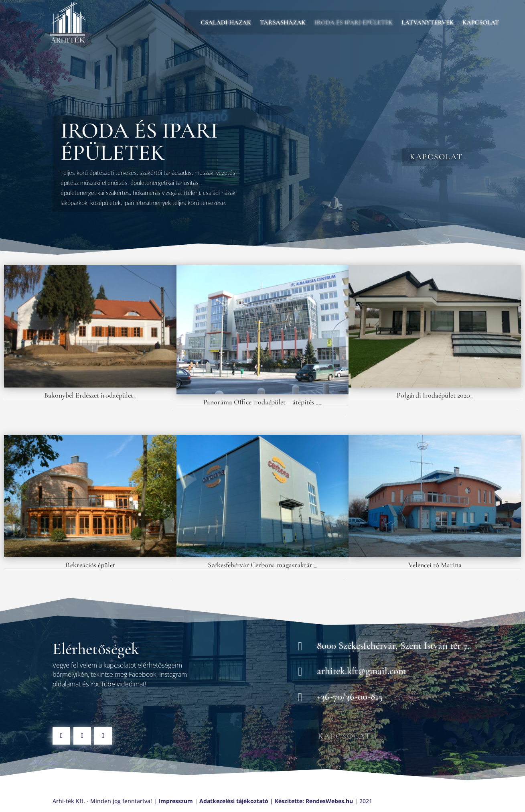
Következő (172, 410)
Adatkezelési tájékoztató (234, 801)
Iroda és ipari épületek (354, 23)
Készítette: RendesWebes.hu (314, 801)
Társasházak (283, 23)
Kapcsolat (481, 23)
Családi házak (226, 23)
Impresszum (176, 801)
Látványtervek (428, 23)
